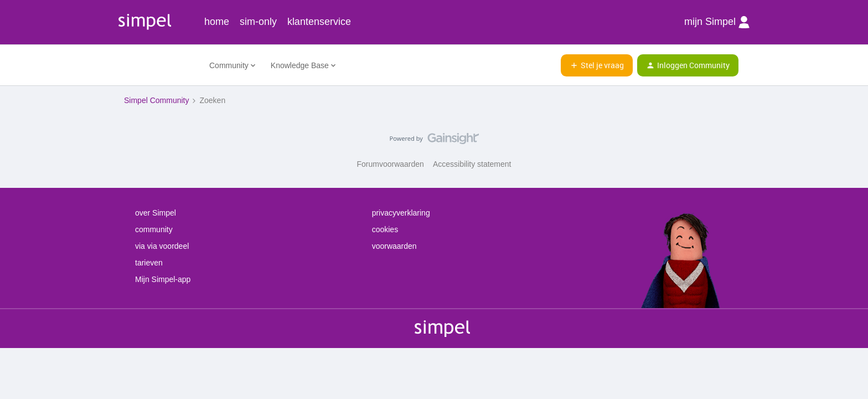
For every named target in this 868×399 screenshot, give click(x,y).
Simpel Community (156, 100)
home (217, 22)
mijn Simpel (717, 22)
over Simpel (156, 213)
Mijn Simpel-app (163, 279)
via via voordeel (162, 246)
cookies (385, 229)
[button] (597, 65)
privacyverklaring (401, 213)
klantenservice (319, 22)
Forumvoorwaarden (391, 164)
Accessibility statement (472, 164)
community (154, 229)
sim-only (258, 22)
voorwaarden (394, 246)
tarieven (149, 263)
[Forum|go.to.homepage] (160, 65)
